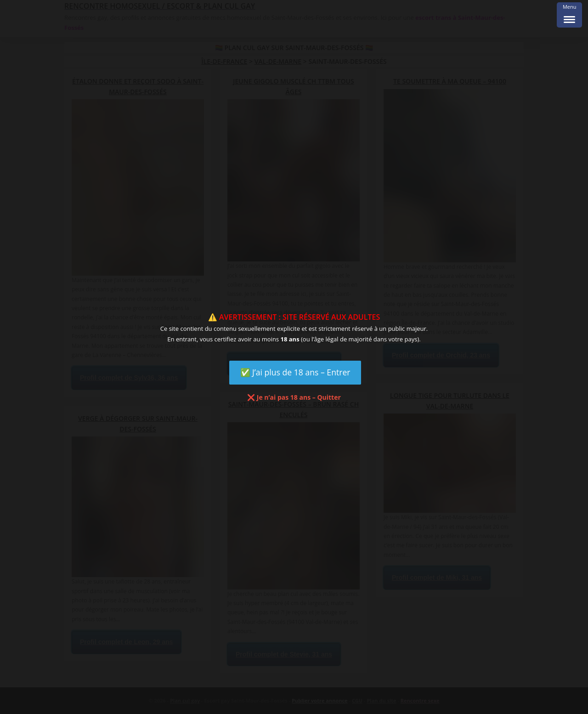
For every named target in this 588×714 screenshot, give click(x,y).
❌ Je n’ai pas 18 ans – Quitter (294, 397)
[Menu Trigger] (569, 15)
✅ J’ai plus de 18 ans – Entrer (295, 372)
